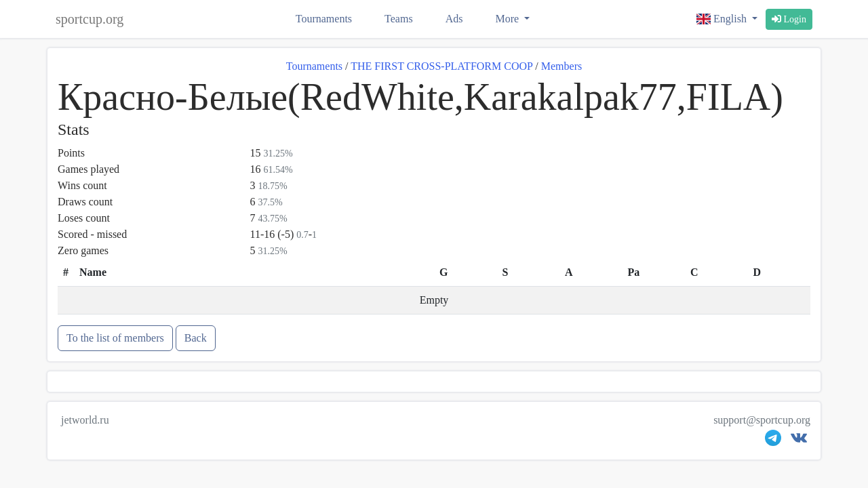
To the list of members (115, 338)
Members (561, 66)
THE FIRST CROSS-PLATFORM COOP (441, 66)
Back (196, 338)
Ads (454, 19)
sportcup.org (90, 19)
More (508, 19)
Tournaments (324, 19)
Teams (399, 19)
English (723, 19)
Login (789, 19)
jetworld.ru (85, 420)
